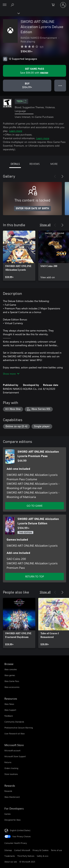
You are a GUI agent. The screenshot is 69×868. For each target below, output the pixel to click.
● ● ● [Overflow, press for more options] (60, 85)
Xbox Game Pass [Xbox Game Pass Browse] (12, 681)
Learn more (16, 131)
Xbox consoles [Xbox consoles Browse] (11, 669)
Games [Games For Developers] (8, 814)
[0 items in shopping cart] (54, 5)
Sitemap (8, 850)
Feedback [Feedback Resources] (9, 716)
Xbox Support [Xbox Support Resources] (10, 710)
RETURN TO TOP (35, 576)
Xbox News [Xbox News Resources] (9, 704)
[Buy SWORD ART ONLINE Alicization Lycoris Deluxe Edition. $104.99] (27, 86)
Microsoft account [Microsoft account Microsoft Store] (12, 750)
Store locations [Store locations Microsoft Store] (11, 774)
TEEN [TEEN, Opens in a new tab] (21, 101)
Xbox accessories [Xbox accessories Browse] (12, 687)
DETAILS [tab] (15, 164)
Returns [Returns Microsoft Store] (8, 762)
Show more (11, 374)
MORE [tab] (54, 164)
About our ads (11, 862)
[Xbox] (10, 13)
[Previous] (55, 176)
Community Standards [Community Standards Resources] (14, 722)
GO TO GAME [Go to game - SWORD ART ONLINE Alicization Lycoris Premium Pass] (35, 506)
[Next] (62, 176)
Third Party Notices (26, 856)
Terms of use (56, 850)
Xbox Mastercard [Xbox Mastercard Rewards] (12, 797)
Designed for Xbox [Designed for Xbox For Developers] (13, 820)
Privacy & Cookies (41, 850)
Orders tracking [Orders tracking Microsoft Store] (11, 768)
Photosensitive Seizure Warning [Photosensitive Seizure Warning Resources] (19, 728)
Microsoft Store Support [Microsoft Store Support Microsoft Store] (15, 756)
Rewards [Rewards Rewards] (8, 791)
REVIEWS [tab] (34, 164)
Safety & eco (43, 856)
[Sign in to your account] (63, 5)
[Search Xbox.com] (13, 5)
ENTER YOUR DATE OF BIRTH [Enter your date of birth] (32, 209)
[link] (19, 256)
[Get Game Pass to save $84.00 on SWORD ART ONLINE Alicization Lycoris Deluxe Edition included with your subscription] (34, 71)
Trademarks (10, 856)
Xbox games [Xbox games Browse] (10, 675)
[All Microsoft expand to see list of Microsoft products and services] (5, 5)
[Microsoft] (34, 3)
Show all (45, 225)
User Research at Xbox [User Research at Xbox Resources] (15, 734)
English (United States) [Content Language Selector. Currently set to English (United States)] (20, 830)
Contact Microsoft (22, 850)
